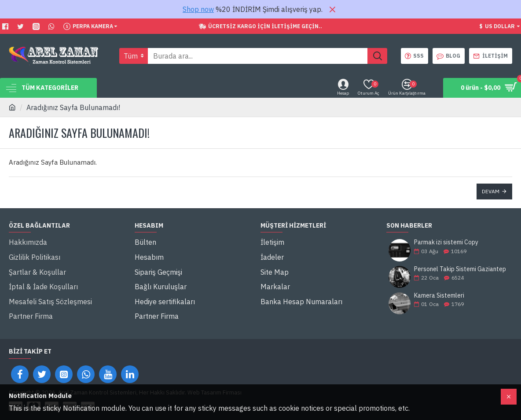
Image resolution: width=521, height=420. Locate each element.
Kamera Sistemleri (439, 296)
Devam (491, 191)
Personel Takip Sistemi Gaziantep (460, 269)
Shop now (198, 9)
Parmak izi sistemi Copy (446, 242)
